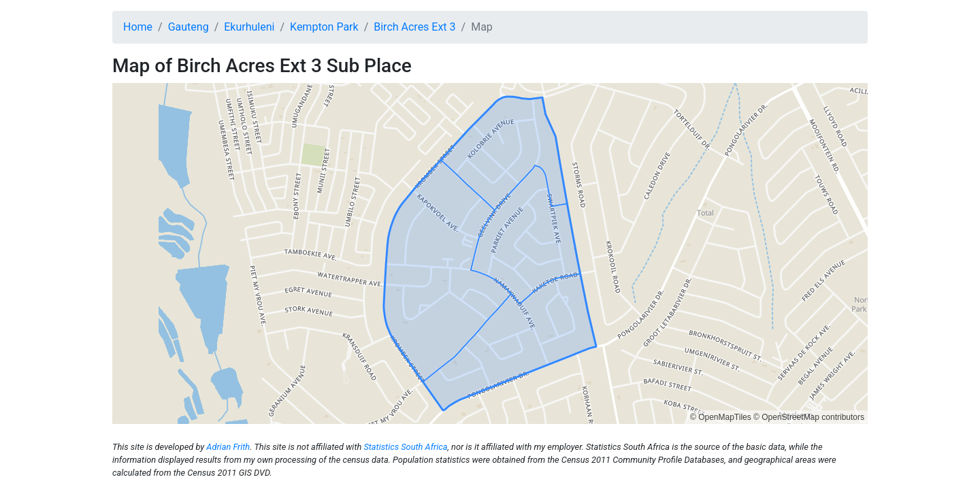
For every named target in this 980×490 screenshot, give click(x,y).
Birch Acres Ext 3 (414, 27)
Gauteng (189, 27)
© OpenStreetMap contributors (809, 417)
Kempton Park (324, 27)
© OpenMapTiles (721, 417)
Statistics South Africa (405, 447)
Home (138, 27)
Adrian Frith (228, 447)
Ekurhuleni (249, 27)
